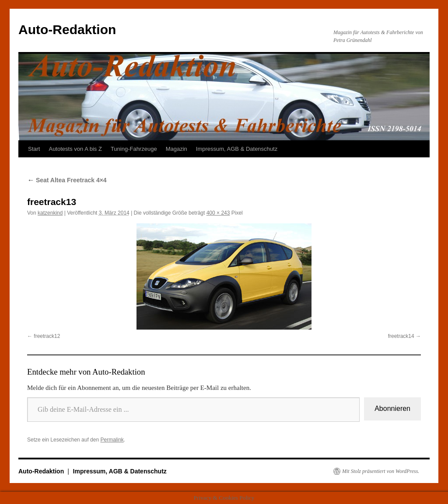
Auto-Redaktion (67, 30)
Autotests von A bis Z (75, 149)
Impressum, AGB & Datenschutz (237, 149)
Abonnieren (392, 408)
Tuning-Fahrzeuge (134, 149)
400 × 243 (218, 213)
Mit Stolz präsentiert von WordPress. (381, 471)
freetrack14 (401, 336)
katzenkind (50, 213)
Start (34, 149)
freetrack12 (47, 336)
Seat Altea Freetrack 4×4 (67, 180)
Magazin (177, 149)
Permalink (112, 440)
